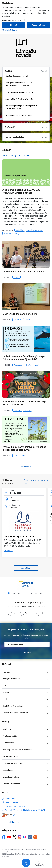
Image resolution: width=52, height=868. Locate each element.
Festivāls (8, 550)
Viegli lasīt (7, 729)
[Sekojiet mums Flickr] (25, 837)
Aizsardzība (18, 365)
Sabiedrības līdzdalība (34, 230)
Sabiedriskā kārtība (11, 756)
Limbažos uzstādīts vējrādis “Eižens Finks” (25, 272)
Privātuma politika (10, 736)
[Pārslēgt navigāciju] (26, 863)
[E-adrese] (7, 815)
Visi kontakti (14, 822)
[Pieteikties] (27, 653)
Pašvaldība (7, 672)
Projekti (6, 692)
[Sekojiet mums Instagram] (19, 837)
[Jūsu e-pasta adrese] (27, 644)
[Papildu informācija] (14, 815)
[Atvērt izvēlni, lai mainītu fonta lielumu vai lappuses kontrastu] (39, 864)
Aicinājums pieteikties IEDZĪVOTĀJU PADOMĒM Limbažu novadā (21, 191)
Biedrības (17, 410)
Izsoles (6, 699)
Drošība (29, 365)
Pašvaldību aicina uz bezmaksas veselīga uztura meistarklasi (24, 403)
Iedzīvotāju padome (11, 233)
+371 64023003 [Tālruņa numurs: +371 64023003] (12, 799)
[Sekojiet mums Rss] (35, 837)
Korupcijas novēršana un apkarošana (18, 750)
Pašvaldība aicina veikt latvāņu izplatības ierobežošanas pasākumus (24, 448)
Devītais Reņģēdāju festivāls (19, 537)
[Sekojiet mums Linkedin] (30, 837)
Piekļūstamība (9, 743)
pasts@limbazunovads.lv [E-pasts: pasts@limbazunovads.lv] (15, 806)
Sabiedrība (20, 230)
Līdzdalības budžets (11, 777)
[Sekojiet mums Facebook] (4, 837)
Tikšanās (28, 320)
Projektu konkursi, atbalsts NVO (16, 713)
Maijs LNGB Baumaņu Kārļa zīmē (20, 314)
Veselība (27, 410)
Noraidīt (14, 25)
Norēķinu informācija (12, 679)
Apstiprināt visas (39, 25)
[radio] (12, 613)
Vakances (7, 685)
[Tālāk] (46, 584)
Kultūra (16, 277)
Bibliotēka (17, 320)
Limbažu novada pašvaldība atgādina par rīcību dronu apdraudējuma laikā (24, 358)
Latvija (37, 365)
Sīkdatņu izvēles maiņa (12, 784)
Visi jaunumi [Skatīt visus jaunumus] (26, 466)
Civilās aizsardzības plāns (13, 763)
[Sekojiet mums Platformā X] (14, 837)
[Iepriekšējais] (6, 584)
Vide (23, 456)
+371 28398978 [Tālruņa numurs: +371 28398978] (11, 802)
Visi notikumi (26, 568)
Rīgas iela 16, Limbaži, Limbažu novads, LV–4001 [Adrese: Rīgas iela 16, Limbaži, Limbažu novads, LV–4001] (25, 810)
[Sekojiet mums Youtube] (9, 837)
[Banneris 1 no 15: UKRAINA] (26, 584)
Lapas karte (8, 770)
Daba (16, 456)
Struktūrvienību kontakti (13, 706)
